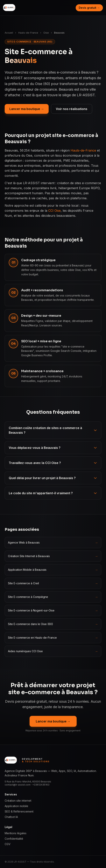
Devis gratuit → (89, 8)
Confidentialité (14, 839)
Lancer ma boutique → (27, 109)
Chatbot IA (11, 817)
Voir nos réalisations (72, 109)
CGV (8, 844)
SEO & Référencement (19, 811)
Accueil (9, 33)
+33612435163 (41, 785)
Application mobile (16, 806)
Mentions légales (16, 833)
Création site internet (18, 801)
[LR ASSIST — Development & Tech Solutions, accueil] (9, 8)
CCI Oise (54, 211)
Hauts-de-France (28, 33)
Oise (46, 33)
